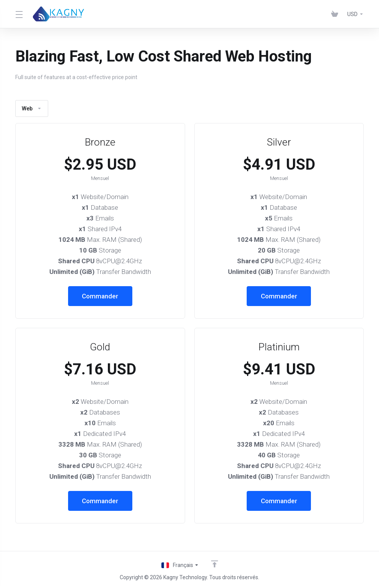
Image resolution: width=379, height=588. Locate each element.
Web (32, 109)
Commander (100, 296)
